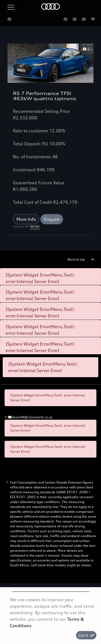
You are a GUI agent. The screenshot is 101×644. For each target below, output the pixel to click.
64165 (35, 226)
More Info (26, 219)
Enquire (52, 219)
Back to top (76, 259)
